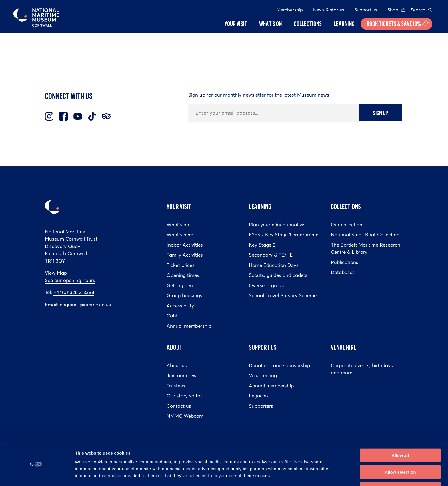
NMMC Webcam (185, 416)
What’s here (180, 235)
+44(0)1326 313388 (74, 292)
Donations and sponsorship (279, 365)
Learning (260, 206)
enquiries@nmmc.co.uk (85, 305)
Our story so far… (187, 396)
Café (172, 316)
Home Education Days (274, 265)
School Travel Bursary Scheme (283, 295)
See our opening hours (70, 280)
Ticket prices (181, 265)
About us (177, 365)
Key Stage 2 (262, 245)
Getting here (180, 285)
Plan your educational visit (279, 225)
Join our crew (182, 375)
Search (418, 10)
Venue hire (344, 347)
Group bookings (184, 295)
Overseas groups (268, 285)
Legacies (259, 396)
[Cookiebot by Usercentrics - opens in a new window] (37, 475)
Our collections (348, 225)
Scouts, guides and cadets (278, 275)
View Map (56, 273)
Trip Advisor (106, 116)
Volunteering (263, 375)
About (174, 347)
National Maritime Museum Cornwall (36, 17)
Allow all (400, 436)
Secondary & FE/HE (271, 255)
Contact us (179, 406)
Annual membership (189, 326)
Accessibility (180, 306)
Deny (400, 469)
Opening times (183, 275)
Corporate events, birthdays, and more (362, 369)
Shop (393, 10)
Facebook (63, 116)
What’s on (178, 225)
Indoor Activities (185, 245)
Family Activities (185, 255)
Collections (346, 206)
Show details (300, 475)
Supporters (261, 406)
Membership (290, 10)
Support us (366, 10)
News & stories (329, 10)
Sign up (380, 113)
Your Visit (179, 206)
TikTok (92, 116)
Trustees (176, 386)
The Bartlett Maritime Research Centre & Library (366, 249)
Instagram (49, 116)
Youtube (78, 116)
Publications (345, 262)
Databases (343, 272)
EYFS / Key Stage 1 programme (284, 235)
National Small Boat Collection (365, 235)
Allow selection (400, 453)
